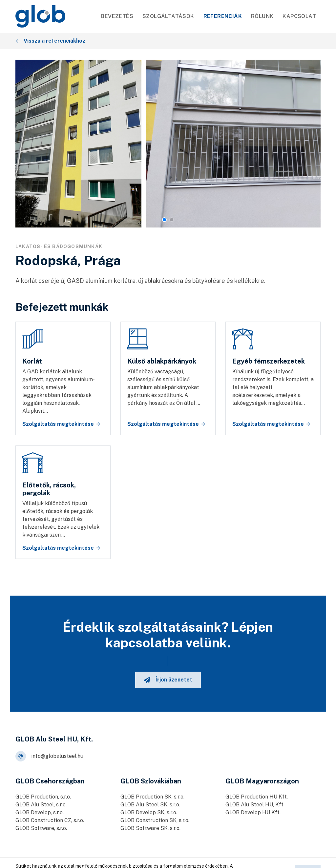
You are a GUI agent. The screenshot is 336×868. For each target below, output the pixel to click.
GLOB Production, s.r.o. (43, 797)
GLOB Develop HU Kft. (253, 812)
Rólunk (262, 16)
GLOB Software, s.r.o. (41, 828)
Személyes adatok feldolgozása (179, 859)
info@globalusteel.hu (49, 756)
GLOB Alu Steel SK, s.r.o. (150, 805)
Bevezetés (117, 16)
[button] (164, 220)
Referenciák (223, 16)
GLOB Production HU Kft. (257, 797)
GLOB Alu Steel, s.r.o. (41, 805)
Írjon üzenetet (168, 680)
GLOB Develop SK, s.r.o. (149, 812)
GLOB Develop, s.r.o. (40, 812)
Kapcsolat (299, 16)
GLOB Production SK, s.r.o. (152, 797)
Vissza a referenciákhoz (51, 41)
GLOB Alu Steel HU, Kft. (255, 805)
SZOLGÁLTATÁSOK (168, 16)
